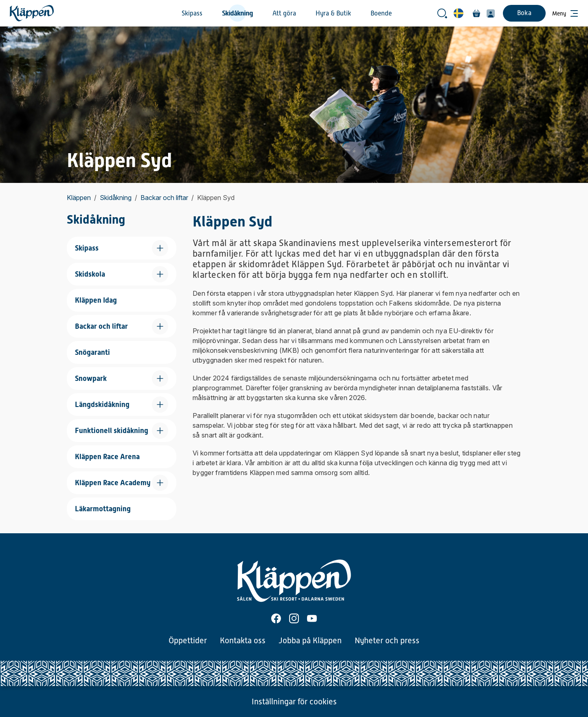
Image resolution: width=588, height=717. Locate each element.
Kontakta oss (243, 640)
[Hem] (32, 13)
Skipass (192, 13)
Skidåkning (237, 13)
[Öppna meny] (565, 13)
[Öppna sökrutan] (442, 13)
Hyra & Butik (333, 13)
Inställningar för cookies (294, 702)
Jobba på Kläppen (310, 640)
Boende (381, 13)
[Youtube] (312, 618)
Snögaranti (92, 352)
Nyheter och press (387, 640)
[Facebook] (276, 618)
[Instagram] (294, 618)
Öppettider (188, 640)
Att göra (284, 13)
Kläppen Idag (96, 300)
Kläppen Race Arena (107, 456)
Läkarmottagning (103, 509)
